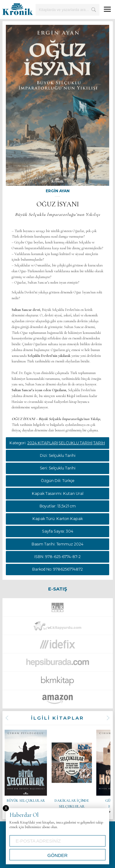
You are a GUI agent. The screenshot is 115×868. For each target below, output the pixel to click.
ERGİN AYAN (58, 191)
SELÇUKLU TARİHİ (76, 443)
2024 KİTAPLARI (43, 443)
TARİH (99, 443)
